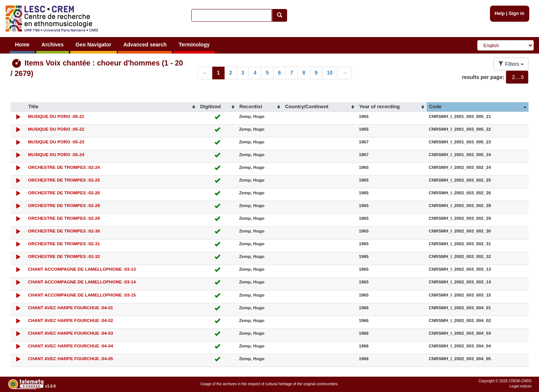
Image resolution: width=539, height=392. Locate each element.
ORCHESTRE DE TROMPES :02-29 (64, 218)
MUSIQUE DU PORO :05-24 (56, 154)
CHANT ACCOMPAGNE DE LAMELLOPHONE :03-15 (82, 295)
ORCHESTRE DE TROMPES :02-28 (64, 205)
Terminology (194, 45)
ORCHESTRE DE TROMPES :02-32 (64, 256)
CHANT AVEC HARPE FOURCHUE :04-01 (71, 308)
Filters (511, 64)
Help (500, 13)
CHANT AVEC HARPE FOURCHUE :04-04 (71, 346)
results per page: (483, 77)
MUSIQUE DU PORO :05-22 (56, 129)
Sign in (517, 13)
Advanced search (145, 45)
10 (330, 73)
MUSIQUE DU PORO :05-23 (56, 142)
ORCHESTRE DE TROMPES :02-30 (64, 231)
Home (22, 45)
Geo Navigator (94, 45)
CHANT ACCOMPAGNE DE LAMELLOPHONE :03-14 (82, 282)
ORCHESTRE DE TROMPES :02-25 (64, 180)
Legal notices (520, 386)
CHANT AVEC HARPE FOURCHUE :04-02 (71, 320)
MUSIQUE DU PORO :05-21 (56, 116)
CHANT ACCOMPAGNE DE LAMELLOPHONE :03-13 (82, 269)
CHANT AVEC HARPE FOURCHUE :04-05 (71, 358)
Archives (53, 45)
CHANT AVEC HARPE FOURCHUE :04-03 (71, 333)
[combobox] (517, 77)
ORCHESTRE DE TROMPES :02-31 (64, 244)
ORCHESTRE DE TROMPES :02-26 (64, 193)
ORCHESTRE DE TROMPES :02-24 (64, 167)
